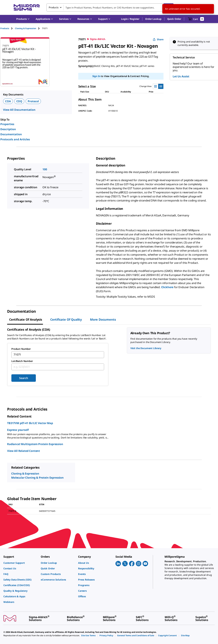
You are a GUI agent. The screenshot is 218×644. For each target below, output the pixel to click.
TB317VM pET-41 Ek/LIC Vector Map (30, 423)
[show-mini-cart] (196, 19)
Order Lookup (153, 19)
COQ (19, 101)
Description (8, 129)
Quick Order (174, 19)
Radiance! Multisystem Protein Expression (35, 444)
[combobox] (110, 7)
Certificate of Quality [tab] (66, 319)
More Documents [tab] (103, 319)
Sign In (96, 76)
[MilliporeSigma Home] (27, 8)
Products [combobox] (54, 7)
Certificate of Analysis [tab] (26, 319)
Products (5, 28)
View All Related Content (24, 451)
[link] (20, 563)
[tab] (8, 28)
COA (8, 101)
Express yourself (18, 430)
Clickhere (167, 287)
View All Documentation (19, 110)
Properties (7, 124)
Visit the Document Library (146, 348)
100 (45, 169)
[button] (130, 19)
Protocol (33, 101)
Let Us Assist (181, 76)
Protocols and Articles (15, 139)
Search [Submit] (24, 378)
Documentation (11, 134)
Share (158, 39)
